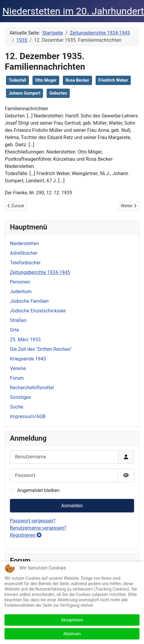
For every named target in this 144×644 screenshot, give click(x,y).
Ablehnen (72, 634)
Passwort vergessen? (33, 521)
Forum (17, 378)
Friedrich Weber (113, 80)
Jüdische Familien (29, 301)
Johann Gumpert (25, 93)
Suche (17, 407)
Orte (15, 330)
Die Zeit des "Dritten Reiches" (41, 349)
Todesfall (17, 80)
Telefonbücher (25, 263)
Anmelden (72, 506)
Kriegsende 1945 (28, 359)
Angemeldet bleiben (38, 490)
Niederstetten (24, 243)
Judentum (21, 292)
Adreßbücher (24, 253)
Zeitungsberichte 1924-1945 (40, 272)
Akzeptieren (72, 620)
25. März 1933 (25, 340)
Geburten (58, 93)
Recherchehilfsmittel (32, 388)
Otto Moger (46, 80)
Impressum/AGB (28, 416)
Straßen (18, 320)
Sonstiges (21, 397)
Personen (20, 282)
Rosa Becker (77, 80)
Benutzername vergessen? (38, 528)
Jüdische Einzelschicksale (38, 311)
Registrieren (26, 535)
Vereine (18, 368)
